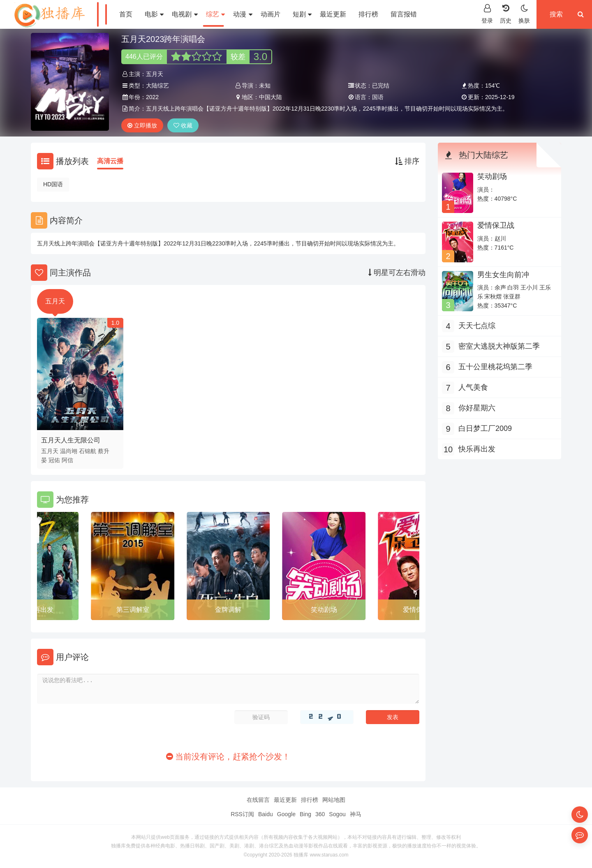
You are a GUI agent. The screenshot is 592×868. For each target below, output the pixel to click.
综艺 (215, 14)
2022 (152, 97)
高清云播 (110, 161)
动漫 (243, 14)
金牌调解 (228, 610)
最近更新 (333, 14)
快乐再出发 (477, 449)
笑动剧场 (324, 610)
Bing (305, 814)
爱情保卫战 (496, 225)
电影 (154, 14)
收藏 (183, 125)
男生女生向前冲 (503, 275)
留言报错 (404, 14)
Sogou (337, 814)
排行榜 (368, 14)
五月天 (155, 74)
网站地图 (334, 800)
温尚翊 (69, 451)
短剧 (302, 14)
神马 (356, 814)
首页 (126, 14)
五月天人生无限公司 (71, 440)
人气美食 (473, 387)
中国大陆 (271, 97)
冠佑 (54, 460)
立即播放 (142, 125)
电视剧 (185, 14)
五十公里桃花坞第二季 (495, 367)
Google (286, 814)
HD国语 (53, 184)
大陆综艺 (157, 86)
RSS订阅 (242, 814)
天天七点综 (477, 326)
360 (320, 814)
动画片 (271, 14)
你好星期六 (477, 408)
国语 (378, 97)
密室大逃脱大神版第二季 (499, 346)
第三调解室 (133, 610)
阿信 (67, 460)
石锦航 (88, 451)
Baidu (266, 814)
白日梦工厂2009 (485, 428)
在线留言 (258, 800)
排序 (407, 161)
